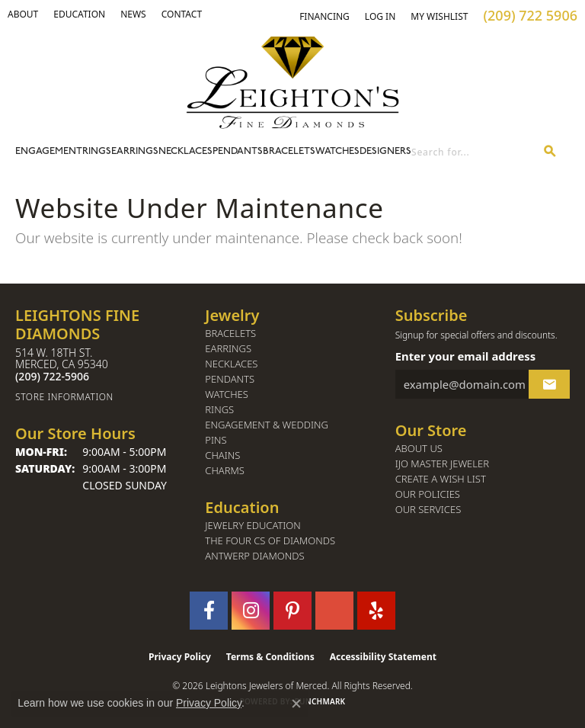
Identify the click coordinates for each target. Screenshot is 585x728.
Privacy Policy (180, 657)
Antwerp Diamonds (254, 556)
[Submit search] (550, 152)
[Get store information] (102, 397)
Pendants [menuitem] (230, 379)
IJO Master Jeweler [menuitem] (442, 464)
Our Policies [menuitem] (428, 494)
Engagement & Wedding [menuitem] (267, 425)
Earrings (135, 151)
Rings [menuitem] (219, 410)
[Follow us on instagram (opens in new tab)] (251, 611)
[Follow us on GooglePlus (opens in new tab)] (334, 611)
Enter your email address (466, 356)
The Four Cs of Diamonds (270, 541)
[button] (23, 14)
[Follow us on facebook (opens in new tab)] (209, 611)
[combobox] (471, 152)
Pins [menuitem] (216, 440)
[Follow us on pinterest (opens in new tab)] (292, 611)
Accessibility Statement (383, 657)
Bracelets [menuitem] (230, 334)
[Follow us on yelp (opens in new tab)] (376, 611)
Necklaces (185, 151)
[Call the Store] (52, 376)
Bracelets (289, 151)
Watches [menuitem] (227, 394)
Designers (385, 151)
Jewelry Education (253, 526)
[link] (79, 14)
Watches (337, 151)
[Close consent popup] (296, 704)
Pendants (238, 151)
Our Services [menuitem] (428, 510)
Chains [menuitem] (222, 455)
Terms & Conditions (270, 657)
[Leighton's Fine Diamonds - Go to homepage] (292, 82)
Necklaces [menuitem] (231, 364)
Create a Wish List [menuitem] (441, 479)
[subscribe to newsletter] (549, 384)
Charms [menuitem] (225, 471)
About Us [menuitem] (419, 449)
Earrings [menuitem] (228, 349)
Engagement (49, 151)
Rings (97, 151)
